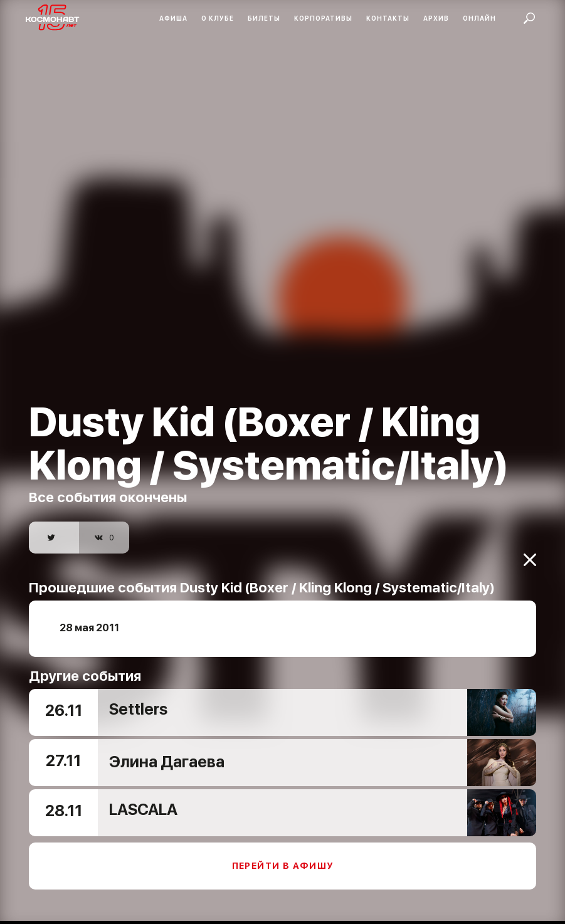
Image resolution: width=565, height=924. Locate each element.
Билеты (264, 18)
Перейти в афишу (283, 857)
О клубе (218, 18)
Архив (436, 18)
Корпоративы (323, 18)
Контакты (388, 18)
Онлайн (479, 18)
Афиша (173, 18)
